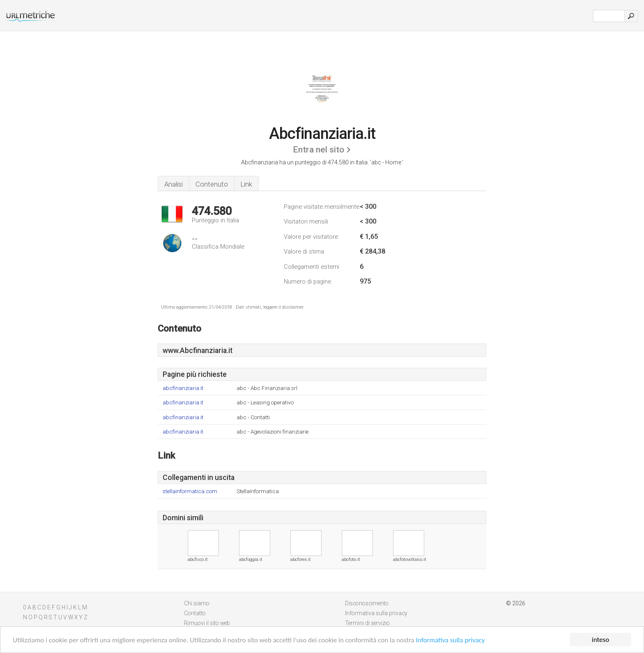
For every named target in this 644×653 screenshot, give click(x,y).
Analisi (174, 184)
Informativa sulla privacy (451, 640)
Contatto (195, 613)
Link (246, 184)
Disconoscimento (367, 603)
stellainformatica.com (190, 491)
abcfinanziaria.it (183, 388)
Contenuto (212, 184)
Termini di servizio (367, 623)
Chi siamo (197, 603)
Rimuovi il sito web (207, 623)
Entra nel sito (319, 150)
